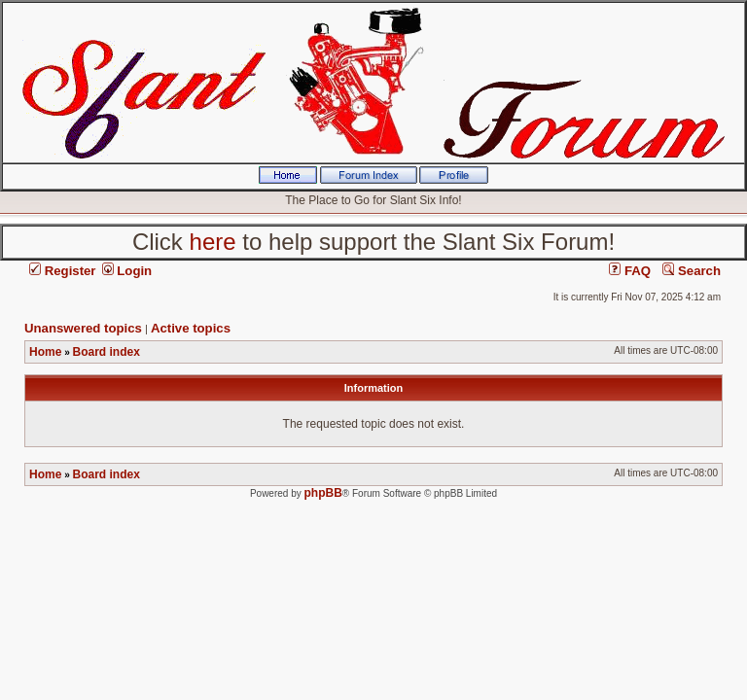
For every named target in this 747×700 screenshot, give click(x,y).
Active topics (191, 328)
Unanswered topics (83, 328)
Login (127, 271)
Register (62, 271)
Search (692, 271)
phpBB (323, 493)
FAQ (630, 271)
